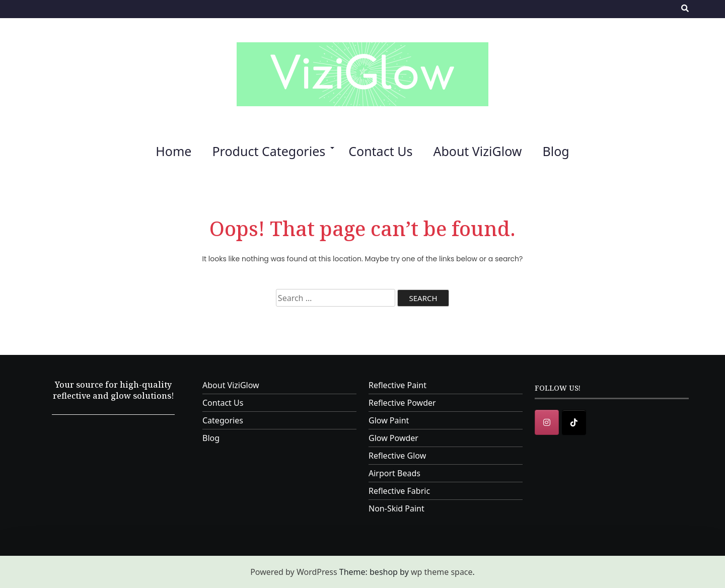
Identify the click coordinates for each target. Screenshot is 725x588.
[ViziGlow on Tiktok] (574, 422)
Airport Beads (394, 473)
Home (173, 151)
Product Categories (269, 151)
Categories (223, 420)
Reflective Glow (397, 456)
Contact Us (380, 151)
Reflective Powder (402, 403)
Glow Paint (389, 420)
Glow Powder (393, 438)
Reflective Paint (397, 385)
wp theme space (442, 572)
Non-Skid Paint (396, 508)
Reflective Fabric (399, 491)
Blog (556, 151)
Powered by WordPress (294, 572)
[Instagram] (547, 422)
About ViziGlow (477, 151)
